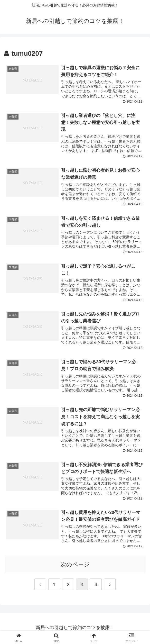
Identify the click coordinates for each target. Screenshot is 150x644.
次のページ (75, 566)
